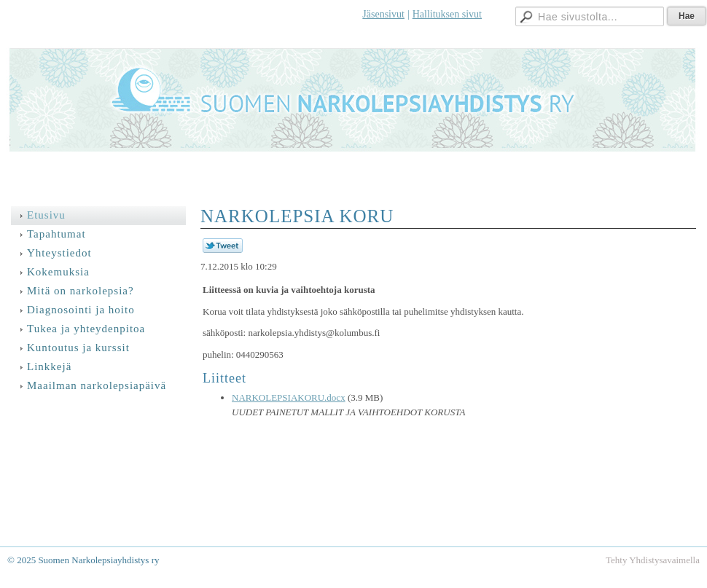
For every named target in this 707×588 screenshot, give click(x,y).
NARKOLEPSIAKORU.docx (289, 397)
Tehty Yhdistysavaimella (653, 560)
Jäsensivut (383, 14)
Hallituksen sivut (447, 14)
